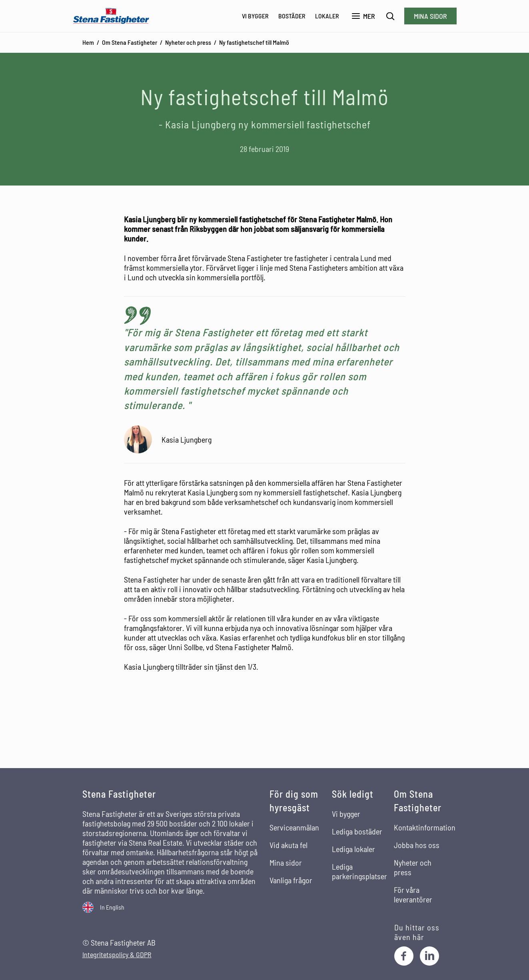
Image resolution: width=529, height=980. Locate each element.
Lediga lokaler (353, 849)
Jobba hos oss (417, 845)
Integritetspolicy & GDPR (117, 955)
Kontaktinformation (425, 827)
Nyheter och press (188, 42)
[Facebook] (404, 956)
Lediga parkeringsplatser (359, 871)
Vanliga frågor (291, 880)
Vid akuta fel (288, 845)
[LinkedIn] (429, 956)
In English (112, 907)
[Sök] (390, 16)
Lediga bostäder (357, 831)
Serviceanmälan (294, 827)
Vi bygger (255, 16)
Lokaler (327, 16)
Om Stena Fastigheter (130, 42)
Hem (88, 42)
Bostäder (292, 16)
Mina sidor (430, 16)
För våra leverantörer (413, 894)
